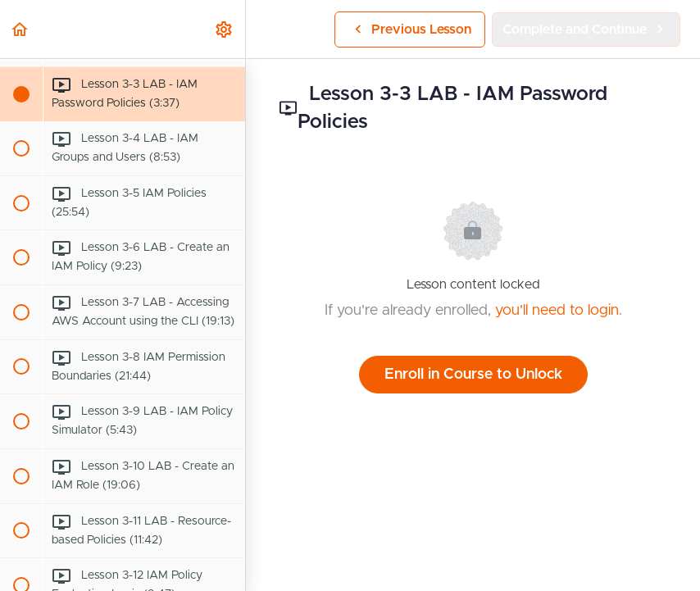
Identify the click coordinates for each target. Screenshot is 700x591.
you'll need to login (557, 311)
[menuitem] (225, 29)
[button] (20, 29)
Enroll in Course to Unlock (473, 375)
